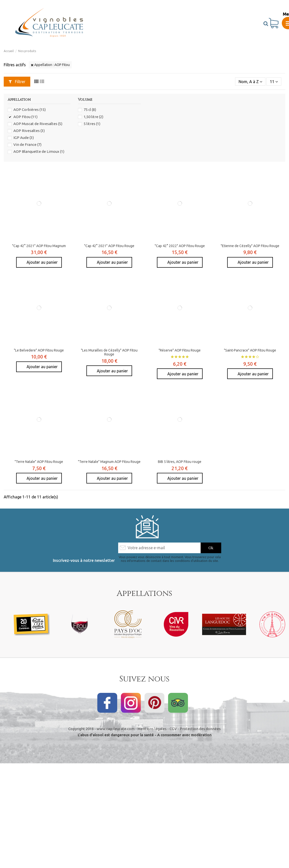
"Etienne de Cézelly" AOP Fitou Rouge (250, 246)
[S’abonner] (211, 548)
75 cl (90, 110)
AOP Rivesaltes (29, 131)
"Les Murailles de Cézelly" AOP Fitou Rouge (109, 352)
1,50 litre (93, 117)
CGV (173, 729)
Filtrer (17, 82)
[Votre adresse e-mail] (159, 548)
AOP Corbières (30, 110)
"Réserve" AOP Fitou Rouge (180, 350)
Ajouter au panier (42, 262)
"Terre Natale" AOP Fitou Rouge (39, 462)
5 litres (92, 124)
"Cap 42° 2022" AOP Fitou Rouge (180, 246)
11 (274, 82)
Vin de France (27, 145)
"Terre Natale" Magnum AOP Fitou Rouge (109, 462)
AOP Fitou (25, 117)
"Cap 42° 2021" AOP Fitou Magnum (39, 246)
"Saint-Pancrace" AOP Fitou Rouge (250, 350)
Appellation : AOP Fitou (50, 65)
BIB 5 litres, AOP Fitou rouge (180, 462)
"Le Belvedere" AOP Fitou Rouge (39, 350)
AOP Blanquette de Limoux (39, 151)
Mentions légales (152, 729)
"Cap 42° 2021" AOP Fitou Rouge (109, 246)
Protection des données (200, 729)
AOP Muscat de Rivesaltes (38, 124)
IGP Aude (24, 138)
